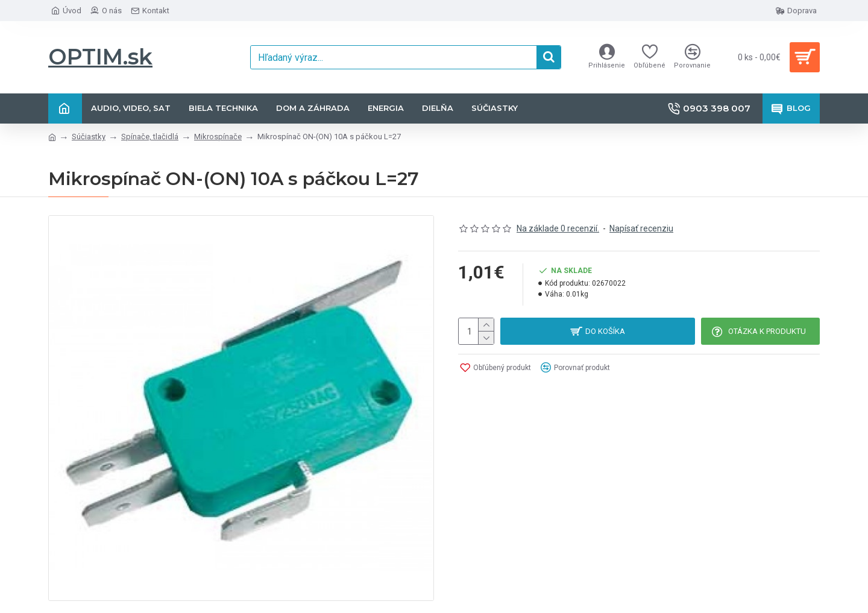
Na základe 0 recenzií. (558, 228)
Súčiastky (89, 137)
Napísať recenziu (641, 228)
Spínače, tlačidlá (150, 137)
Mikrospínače (218, 137)
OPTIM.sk (100, 57)
